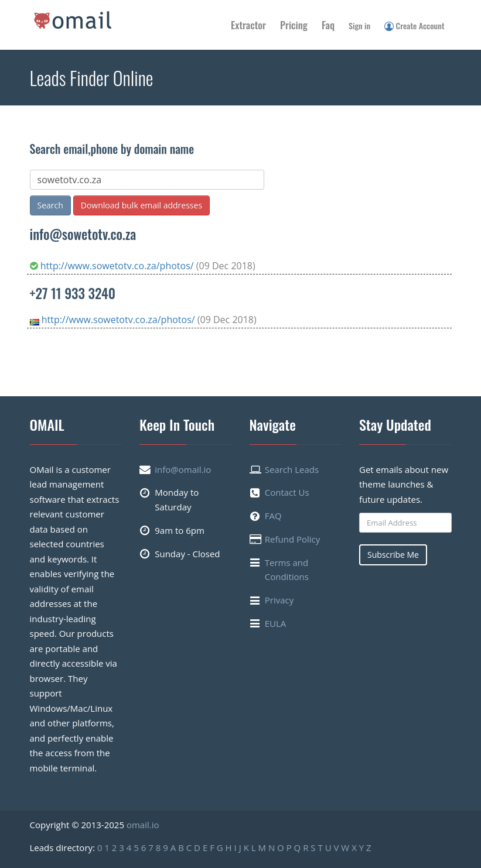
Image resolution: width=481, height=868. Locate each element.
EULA (276, 623)
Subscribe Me (393, 555)
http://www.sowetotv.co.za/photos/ (113, 266)
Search (50, 205)
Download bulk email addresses (141, 205)
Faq (328, 25)
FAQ (273, 516)
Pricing (294, 25)
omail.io (143, 825)
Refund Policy (293, 539)
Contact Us (287, 492)
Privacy (279, 600)
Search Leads (292, 469)
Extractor (248, 25)
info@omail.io (183, 469)
